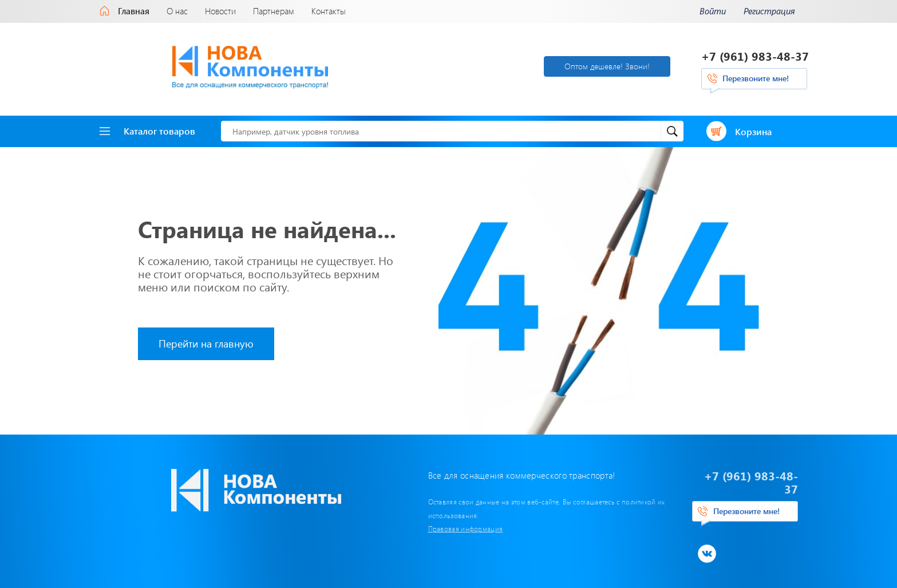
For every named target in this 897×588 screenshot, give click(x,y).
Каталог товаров (147, 127)
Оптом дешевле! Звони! (503, 64)
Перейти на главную (206, 340)
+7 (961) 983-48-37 (756, 54)
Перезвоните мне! (756, 76)
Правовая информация (378, 511)
